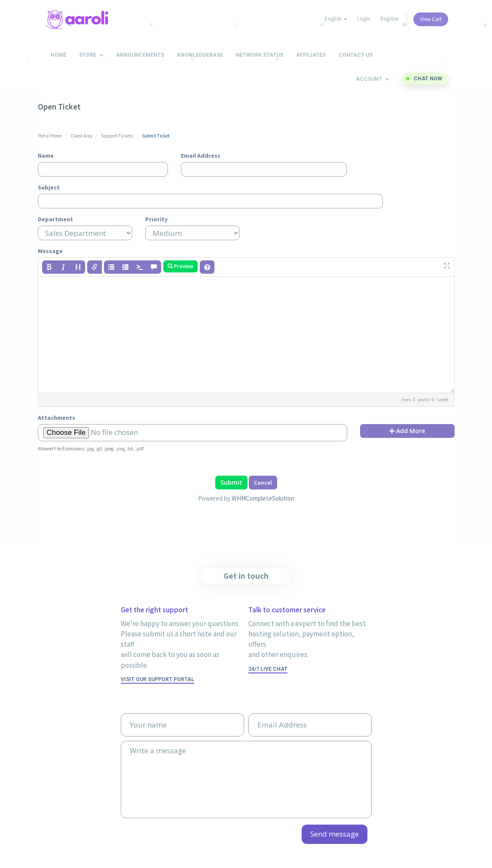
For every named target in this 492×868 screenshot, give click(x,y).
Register (390, 19)
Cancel (263, 483)
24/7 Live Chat (268, 669)
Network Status (260, 55)
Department (55, 219)
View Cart (431, 19)
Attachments (57, 418)
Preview (180, 266)
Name (46, 156)
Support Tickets (117, 136)
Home (58, 55)
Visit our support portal (157, 679)
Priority (156, 219)
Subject (49, 187)
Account (372, 79)
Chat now (428, 79)
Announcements (140, 55)
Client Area (81, 136)
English (336, 19)
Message (50, 251)
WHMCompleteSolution (263, 498)
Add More (407, 431)
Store (91, 55)
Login (364, 19)
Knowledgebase (200, 55)
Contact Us (356, 55)
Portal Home (50, 136)
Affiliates (311, 55)
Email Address (201, 156)
